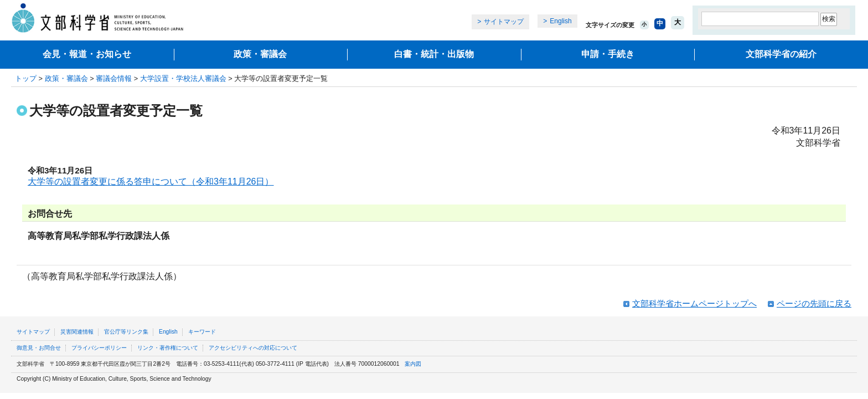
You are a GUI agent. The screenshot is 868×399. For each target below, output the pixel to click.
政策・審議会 (260, 54)
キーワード (202, 332)
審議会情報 (114, 78)
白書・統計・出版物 (434, 54)
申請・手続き (608, 54)
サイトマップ (504, 22)
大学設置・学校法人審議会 (183, 78)
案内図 (413, 364)
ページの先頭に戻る (814, 303)
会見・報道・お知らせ (87, 54)
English (560, 21)
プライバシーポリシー (99, 348)
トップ (26, 78)
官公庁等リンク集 (126, 332)
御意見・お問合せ (39, 348)
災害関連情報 (77, 332)
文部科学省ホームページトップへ (694, 303)
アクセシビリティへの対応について (253, 348)
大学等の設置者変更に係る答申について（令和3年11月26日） (151, 181)
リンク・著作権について (168, 348)
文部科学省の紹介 (781, 54)
